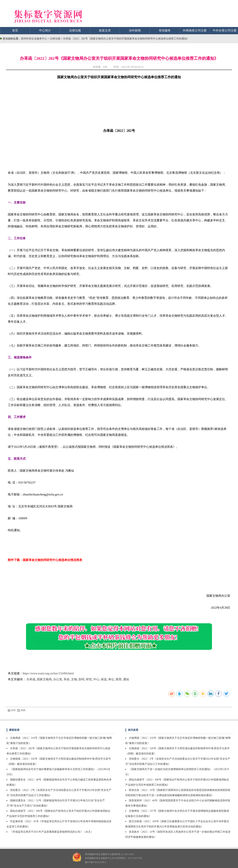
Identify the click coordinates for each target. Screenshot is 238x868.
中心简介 (45, 30)
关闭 (21, 710)
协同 (81, 679)
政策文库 (105, 30)
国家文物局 (44, 679)
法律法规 (75, 30)
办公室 (58, 679)
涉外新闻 (135, 30)
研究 (89, 679)
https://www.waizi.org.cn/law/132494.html (48, 673)
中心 (96, 679)
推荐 (119, 679)
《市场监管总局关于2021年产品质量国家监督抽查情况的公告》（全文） (52, 832)
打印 (12, 710)
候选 (104, 679)
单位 (111, 679)
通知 (126, 679)
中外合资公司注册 (225, 30)
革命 (67, 679)
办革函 (31, 679)
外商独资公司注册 (195, 30)
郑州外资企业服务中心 (34, 39)
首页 (15, 30)
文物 (74, 679)
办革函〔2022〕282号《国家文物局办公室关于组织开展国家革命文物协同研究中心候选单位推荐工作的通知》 (126, 39)
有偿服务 (165, 30)
